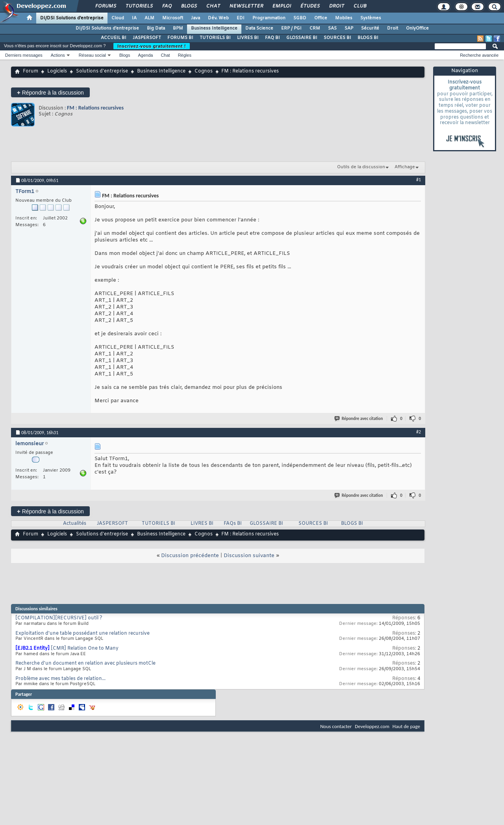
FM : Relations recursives (95, 108)
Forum (31, 71)
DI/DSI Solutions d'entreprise (72, 18)
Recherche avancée (479, 55)
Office (321, 18)
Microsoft (173, 18)
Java (195, 18)
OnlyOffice (417, 28)
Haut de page (406, 726)
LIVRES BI (248, 38)
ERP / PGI (291, 28)
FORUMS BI (180, 38)
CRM (315, 28)
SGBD (300, 18)
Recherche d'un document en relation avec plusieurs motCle (85, 663)
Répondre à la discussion (50, 92)
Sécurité (370, 28)
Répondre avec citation (359, 419)
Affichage (405, 167)
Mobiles (344, 18)
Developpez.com (372, 726)
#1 (419, 180)
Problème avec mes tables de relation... (60, 679)
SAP (349, 28)
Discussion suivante (249, 556)
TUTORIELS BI (215, 38)
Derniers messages (24, 55)
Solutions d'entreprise (102, 71)
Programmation (269, 18)
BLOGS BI (368, 38)
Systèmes (371, 18)
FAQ (167, 6)
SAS (332, 28)
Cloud (118, 18)
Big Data (156, 28)
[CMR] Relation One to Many (85, 648)
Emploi (281, 6)
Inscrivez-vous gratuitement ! (152, 46)
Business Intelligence (214, 28)
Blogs (189, 6)
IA (134, 18)
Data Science (259, 28)
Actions (58, 55)
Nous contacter (336, 726)
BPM (178, 28)
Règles (185, 55)
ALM (149, 18)
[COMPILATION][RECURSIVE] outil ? (59, 618)
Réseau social (92, 55)
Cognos (204, 71)
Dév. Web (218, 18)
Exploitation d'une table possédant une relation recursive (82, 634)
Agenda (145, 55)
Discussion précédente (190, 556)
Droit (336, 6)
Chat (213, 6)
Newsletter (246, 6)
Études (310, 6)
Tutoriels (139, 6)
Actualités (75, 524)
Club (359, 6)
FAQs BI (233, 524)
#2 (419, 432)
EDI (241, 18)
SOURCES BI (337, 38)
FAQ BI (272, 38)
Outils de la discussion (361, 167)
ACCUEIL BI (114, 38)
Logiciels (57, 71)
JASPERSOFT (147, 38)
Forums (105, 6)
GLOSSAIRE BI (302, 38)
